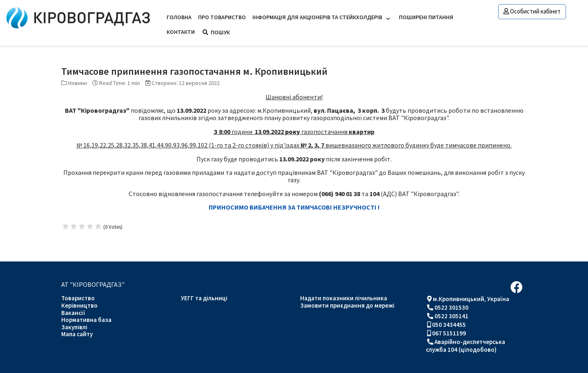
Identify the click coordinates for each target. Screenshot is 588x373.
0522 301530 (451, 307)
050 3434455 (449, 325)
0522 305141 (451, 316)
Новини (78, 83)
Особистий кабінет (532, 11)
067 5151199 (449, 333)
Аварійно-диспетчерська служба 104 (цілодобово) (465, 346)
